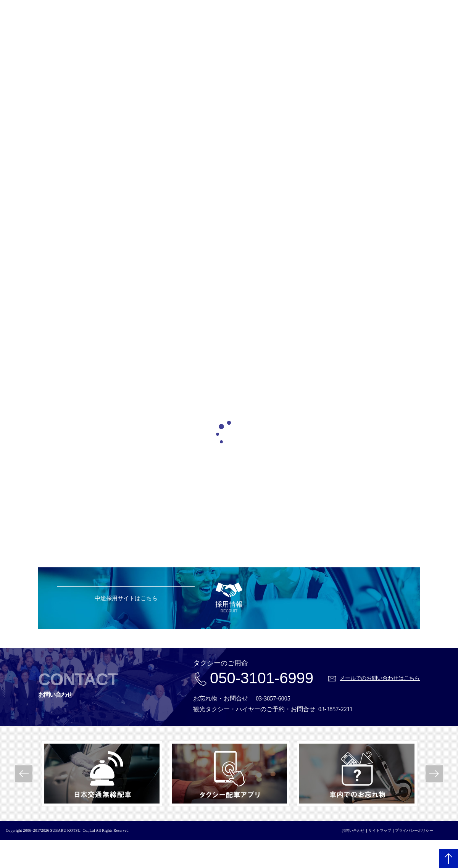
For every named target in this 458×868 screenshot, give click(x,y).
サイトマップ (380, 830)
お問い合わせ (353, 830)
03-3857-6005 (273, 698)
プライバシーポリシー (414, 830)
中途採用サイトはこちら (126, 598)
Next (434, 774)
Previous (24, 774)
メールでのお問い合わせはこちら (380, 678)
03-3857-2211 (335, 709)
